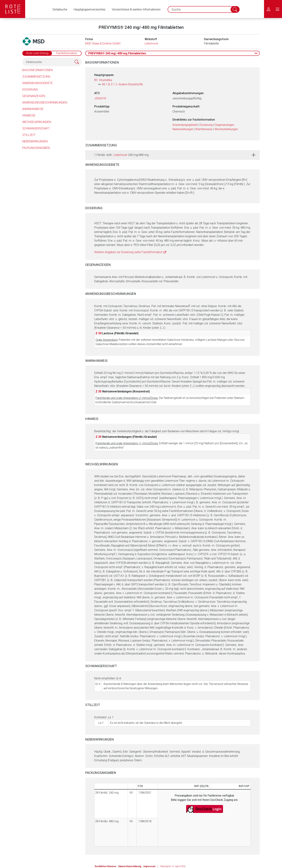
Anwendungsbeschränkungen (45, 103)
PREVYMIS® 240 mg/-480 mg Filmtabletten (117, 53)
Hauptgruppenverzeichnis (90, 9)
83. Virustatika (103, 80)
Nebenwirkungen (35, 141)
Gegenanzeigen (34, 96)
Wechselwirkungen (37, 122)
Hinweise (29, 115)
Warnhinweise (33, 109)
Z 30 (98, 333)
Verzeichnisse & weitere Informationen (136, 9)
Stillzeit (29, 135)
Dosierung (30, 90)
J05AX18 (100, 98)
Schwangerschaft (36, 128)
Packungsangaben (36, 148)
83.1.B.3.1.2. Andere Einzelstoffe (122, 84)
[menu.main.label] (278, 9)
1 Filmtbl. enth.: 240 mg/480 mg (121, 155)
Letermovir (151, 43)
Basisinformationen (37, 70)
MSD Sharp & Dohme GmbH (103, 43)
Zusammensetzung (36, 77)
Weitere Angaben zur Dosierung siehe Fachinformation (128, 252)
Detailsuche (60, 9)
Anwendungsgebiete (37, 83)
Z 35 (98, 391)
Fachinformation (67, 53)
